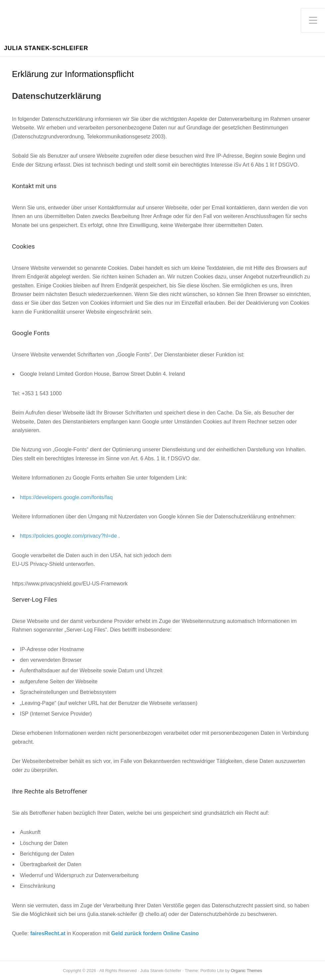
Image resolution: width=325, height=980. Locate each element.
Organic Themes (246, 971)
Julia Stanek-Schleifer (46, 48)
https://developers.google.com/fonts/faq (66, 497)
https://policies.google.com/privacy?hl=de (68, 536)
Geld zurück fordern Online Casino (155, 933)
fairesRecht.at (48, 933)
